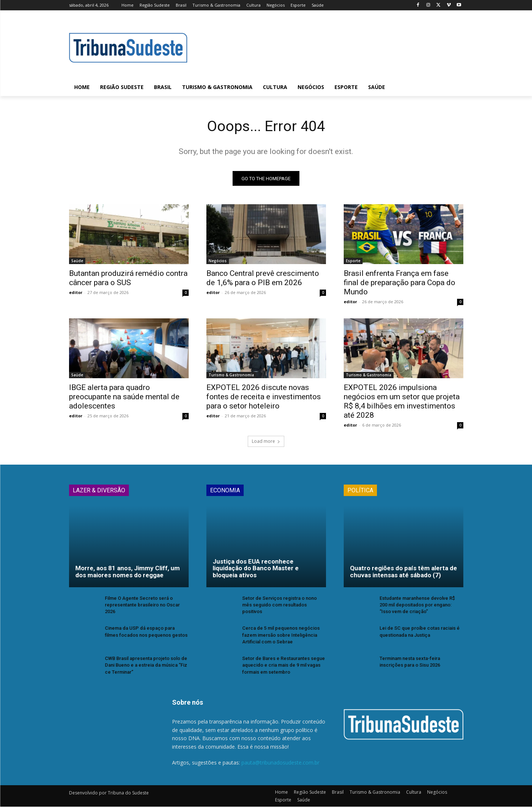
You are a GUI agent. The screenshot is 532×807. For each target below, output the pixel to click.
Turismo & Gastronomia (231, 375)
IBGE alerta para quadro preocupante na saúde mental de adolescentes (124, 397)
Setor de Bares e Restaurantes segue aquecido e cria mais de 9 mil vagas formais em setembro (284, 665)
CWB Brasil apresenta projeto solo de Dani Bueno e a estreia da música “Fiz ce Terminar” (146, 665)
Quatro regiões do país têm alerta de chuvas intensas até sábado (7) (404, 572)
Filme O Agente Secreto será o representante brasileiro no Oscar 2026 (142, 605)
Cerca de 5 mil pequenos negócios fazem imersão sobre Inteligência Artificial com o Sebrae (281, 635)
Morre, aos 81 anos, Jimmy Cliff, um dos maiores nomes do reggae (128, 572)
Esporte (353, 261)
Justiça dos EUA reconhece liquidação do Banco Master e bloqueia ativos (256, 569)
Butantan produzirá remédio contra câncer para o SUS (128, 278)
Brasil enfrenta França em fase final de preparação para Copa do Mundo (399, 283)
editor (76, 293)
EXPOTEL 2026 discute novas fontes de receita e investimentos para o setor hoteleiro (264, 397)
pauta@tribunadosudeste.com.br (280, 763)
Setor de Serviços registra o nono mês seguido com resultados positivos (279, 605)
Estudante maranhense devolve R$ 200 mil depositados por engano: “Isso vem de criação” (417, 605)
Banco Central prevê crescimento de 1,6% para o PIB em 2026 (263, 278)
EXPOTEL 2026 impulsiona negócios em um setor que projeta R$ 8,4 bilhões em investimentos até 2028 (402, 402)
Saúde (77, 261)
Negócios (218, 261)
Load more (266, 442)
